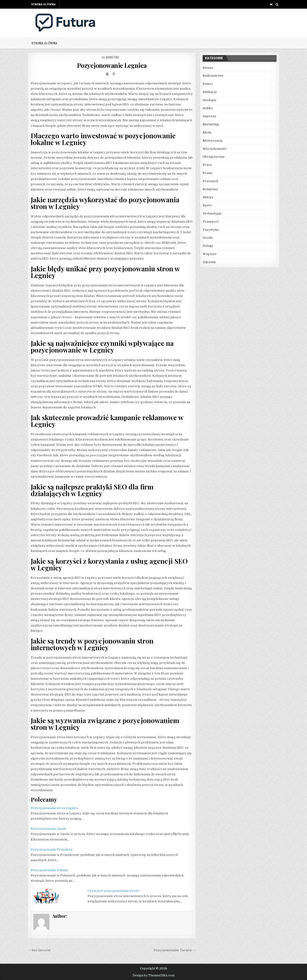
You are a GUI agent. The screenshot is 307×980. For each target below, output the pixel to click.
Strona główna (43, 4)
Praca (207, 165)
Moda (207, 132)
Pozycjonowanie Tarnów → (175, 950)
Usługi (208, 246)
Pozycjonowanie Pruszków (52, 850)
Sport (207, 205)
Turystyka (211, 230)
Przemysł (210, 181)
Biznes (208, 68)
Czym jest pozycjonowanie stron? (114, 891)
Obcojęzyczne (214, 157)
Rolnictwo (210, 189)
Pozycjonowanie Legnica (112, 65)
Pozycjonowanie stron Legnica (54, 808)
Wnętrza (210, 254)
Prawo (208, 173)
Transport (211, 222)
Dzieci (208, 84)
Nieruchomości (215, 149)
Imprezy (210, 116)
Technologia (212, 213)
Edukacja (210, 92)
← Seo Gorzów (39, 950)
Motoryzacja (213, 141)
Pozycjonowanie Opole (48, 829)
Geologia (209, 100)
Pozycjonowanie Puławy (50, 870)
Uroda (208, 238)
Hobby (208, 108)
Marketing (112, 57)
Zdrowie (209, 262)
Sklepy (208, 197)
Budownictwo (213, 76)
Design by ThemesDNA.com (154, 975)
